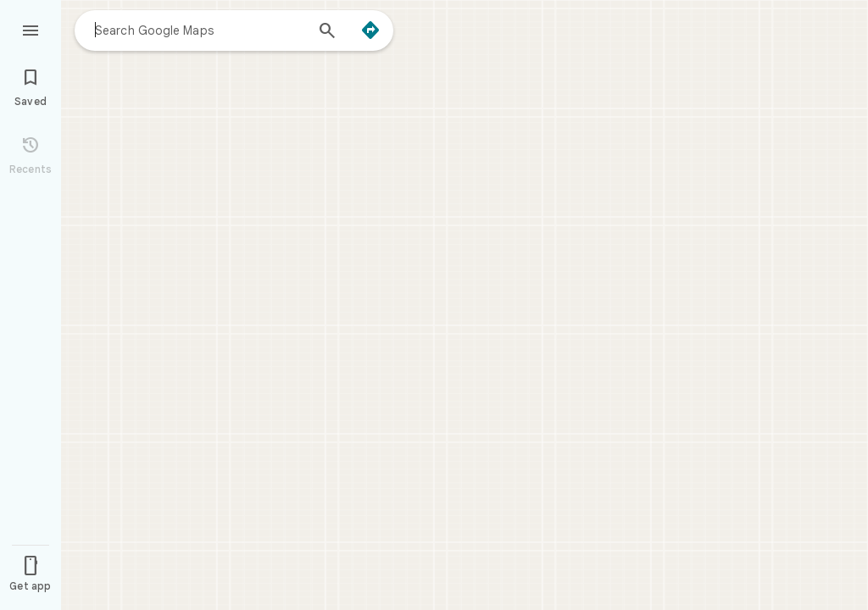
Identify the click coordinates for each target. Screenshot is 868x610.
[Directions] (370, 30)
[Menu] (31, 29)
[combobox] (199, 30)
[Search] (327, 32)
